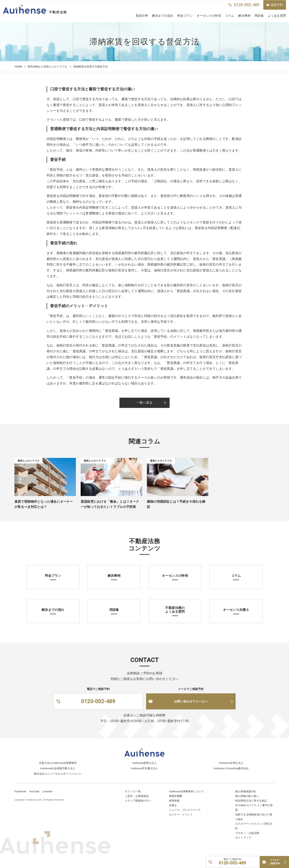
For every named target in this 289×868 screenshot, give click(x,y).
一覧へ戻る (152, 403)
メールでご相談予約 (274, 862)
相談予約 (275, 5)
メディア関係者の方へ (138, 801)
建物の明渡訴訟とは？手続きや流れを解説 (176, 504)
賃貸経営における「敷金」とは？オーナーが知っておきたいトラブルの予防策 (110, 504)
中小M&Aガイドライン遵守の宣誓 (254, 808)
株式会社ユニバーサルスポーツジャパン (58, 774)
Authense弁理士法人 (231, 763)
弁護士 (173, 805)
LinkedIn (48, 791)
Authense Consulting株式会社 (231, 768)
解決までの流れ (163, 16)
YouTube (34, 791)
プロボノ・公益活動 (247, 833)
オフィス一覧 (133, 791)
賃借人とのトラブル (28, 461)
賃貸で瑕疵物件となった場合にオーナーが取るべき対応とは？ (44, 504)
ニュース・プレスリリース (185, 810)
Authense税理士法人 (144, 763)
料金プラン (185, 16)
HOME (18, 67)
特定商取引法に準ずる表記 (251, 801)
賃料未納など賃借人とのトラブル (48, 67)
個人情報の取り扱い (247, 796)
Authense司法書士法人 (145, 768)
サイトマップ (243, 838)
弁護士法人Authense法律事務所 (58, 763)
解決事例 (244, 16)
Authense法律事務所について (186, 791)
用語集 (259, 16)
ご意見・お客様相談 (137, 796)
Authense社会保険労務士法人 (58, 768)
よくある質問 (277, 16)
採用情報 (174, 801)
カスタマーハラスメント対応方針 (254, 826)
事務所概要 (176, 796)
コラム (230, 16)
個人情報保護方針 (246, 791)
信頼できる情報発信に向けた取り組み (254, 817)
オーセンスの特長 (209, 16)
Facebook (20, 791)
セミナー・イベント (181, 815)
